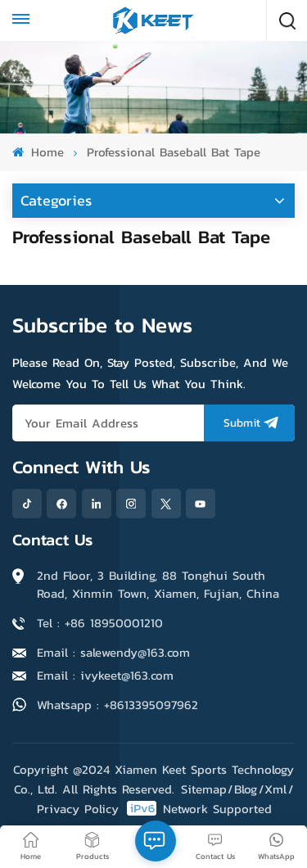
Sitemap (204, 789)
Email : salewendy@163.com (113, 652)
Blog (246, 789)
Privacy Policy (78, 809)
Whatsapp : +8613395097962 (117, 705)
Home (38, 152)
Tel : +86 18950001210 (100, 623)
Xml (275, 789)
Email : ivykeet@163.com (105, 675)
